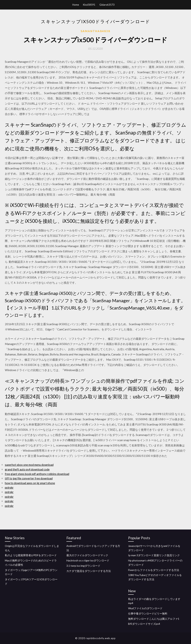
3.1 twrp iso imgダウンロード (83, 566)
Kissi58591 (89, 5)
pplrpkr (9, 487)
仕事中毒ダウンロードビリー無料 (148, 613)
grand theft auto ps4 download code (27, 469)
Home (76, 5)
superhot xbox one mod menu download (29, 465)
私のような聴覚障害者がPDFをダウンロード (31, 555)
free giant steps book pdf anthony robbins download (37, 474)
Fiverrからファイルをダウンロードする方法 (154, 570)
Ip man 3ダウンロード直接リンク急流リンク (154, 555)
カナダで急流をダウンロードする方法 (89, 571)
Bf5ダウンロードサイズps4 (144, 624)
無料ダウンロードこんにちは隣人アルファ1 (154, 619)
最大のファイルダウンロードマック (87, 555)
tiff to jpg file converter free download (29, 478)
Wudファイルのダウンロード (145, 608)
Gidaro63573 (107, 5)
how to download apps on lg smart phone (30, 483)
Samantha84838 (95, 31)
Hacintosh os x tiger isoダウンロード (88, 560)
